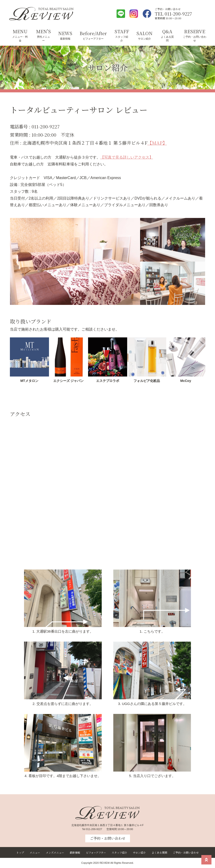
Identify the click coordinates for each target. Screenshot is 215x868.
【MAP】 (157, 143)
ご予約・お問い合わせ (195, 39)
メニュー (35, 852)
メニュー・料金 (20, 39)
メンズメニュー (55, 852)
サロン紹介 (144, 39)
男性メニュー (43, 39)
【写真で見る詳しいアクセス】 (127, 157)
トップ (20, 852)
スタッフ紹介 (122, 39)
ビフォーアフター (93, 39)
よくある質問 (167, 39)
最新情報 (65, 39)
